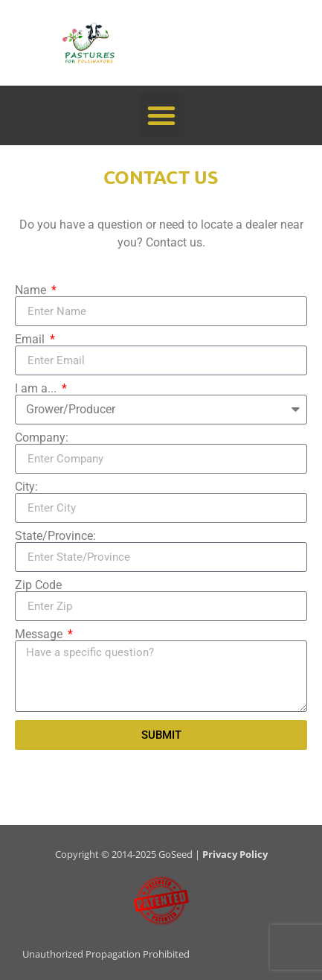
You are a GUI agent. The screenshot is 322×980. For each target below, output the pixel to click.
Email (31, 340)
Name (32, 290)
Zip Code (38, 585)
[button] (161, 115)
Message (40, 634)
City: (26, 487)
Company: (42, 438)
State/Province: (55, 536)
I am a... (37, 389)
